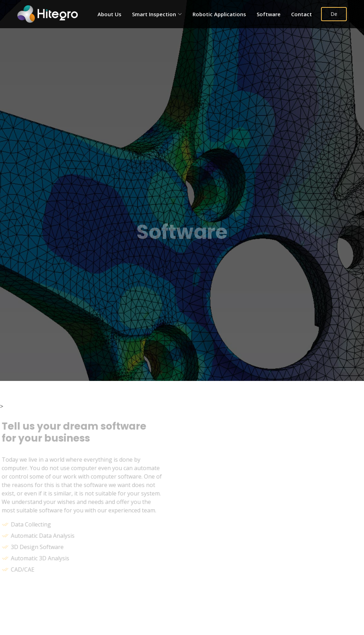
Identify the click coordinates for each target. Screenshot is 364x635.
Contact (302, 14)
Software (269, 14)
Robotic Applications (219, 14)
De (334, 14)
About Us (109, 14)
